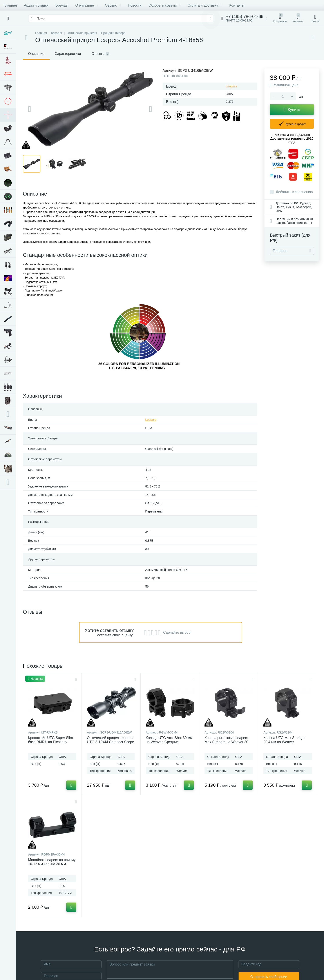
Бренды (62, 5)
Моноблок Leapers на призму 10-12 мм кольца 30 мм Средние (52, 864)
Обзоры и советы (165, 5)
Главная (10, 5)
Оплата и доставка (205, 5)
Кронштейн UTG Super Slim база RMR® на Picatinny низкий (51, 742)
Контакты (237, 5)
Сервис (113, 5)
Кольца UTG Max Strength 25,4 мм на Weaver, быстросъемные (284, 742)
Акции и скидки (36, 5)
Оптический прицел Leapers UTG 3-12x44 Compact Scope (110, 740)
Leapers (231, 86)
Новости (135, 5)
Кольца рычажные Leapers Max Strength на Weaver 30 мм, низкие (226, 742)
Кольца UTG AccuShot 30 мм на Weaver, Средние (169, 740)
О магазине (87, 5)
